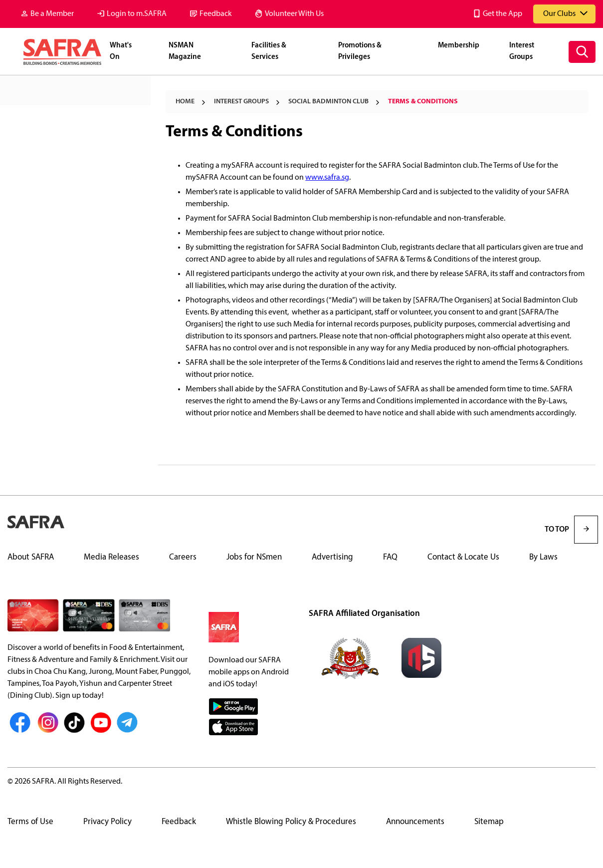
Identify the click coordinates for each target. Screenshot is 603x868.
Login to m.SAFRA (137, 14)
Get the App (502, 14)
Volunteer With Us (294, 14)
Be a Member (52, 14)
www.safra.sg (327, 178)
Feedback (216, 14)
